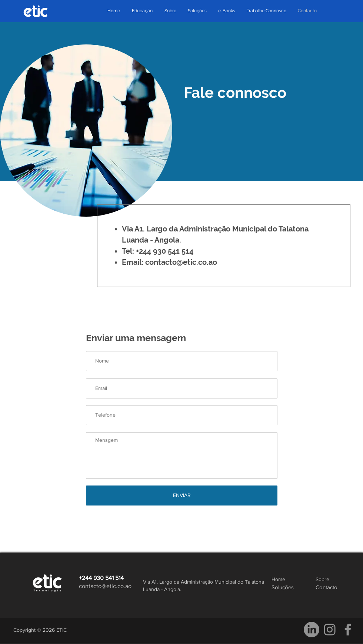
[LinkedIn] (312, 630)
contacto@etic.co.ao (181, 262)
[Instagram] (330, 630)
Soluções (283, 587)
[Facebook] (348, 630)
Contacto (327, 587)
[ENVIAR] (182, 495)
